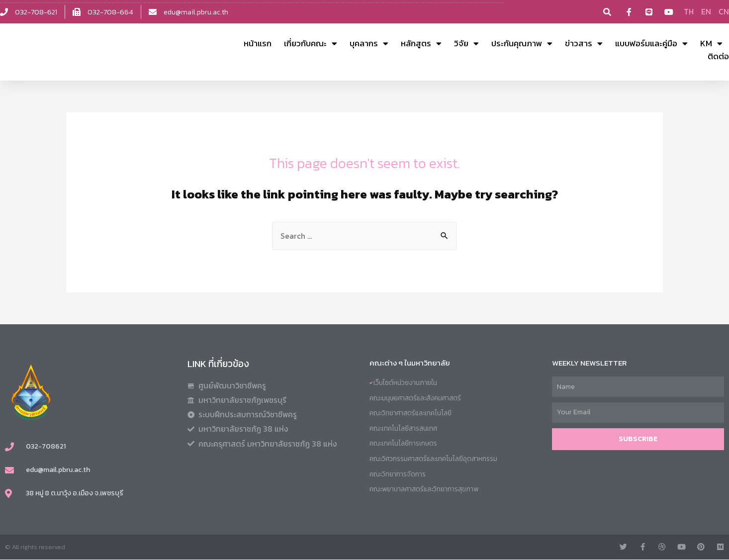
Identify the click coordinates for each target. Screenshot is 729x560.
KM (711, 43)
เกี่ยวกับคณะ (311, 43)
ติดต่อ (718, 56)
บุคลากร (369, 43)
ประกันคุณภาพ (522, 43)
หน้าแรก (258, 43)
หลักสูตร (421, 43)
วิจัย (466, 43)
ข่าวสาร (584, 43)
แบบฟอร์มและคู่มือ (651, 43)
